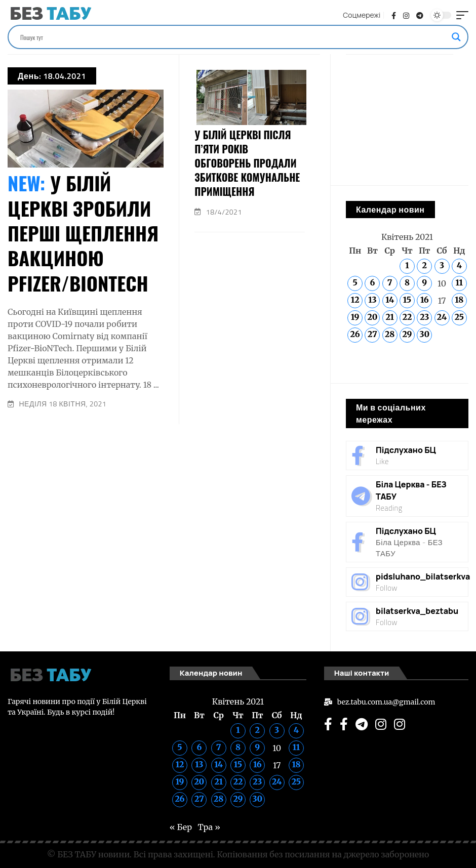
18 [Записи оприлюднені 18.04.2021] (459, 300)
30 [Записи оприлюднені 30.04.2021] (424, 334)
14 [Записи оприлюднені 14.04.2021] (390, 300)
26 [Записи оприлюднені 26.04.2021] (355, 334)
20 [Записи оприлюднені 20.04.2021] (372, 317)
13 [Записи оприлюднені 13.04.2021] (372, 300)
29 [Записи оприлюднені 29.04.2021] (407, 334)
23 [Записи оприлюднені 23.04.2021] (424, 317)
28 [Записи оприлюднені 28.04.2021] (390, 334)
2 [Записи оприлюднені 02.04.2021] (425, 265)
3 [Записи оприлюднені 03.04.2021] (442, 265)
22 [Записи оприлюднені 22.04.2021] (407, 317)
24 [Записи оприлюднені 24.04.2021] (442, 317)
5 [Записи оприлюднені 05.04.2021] (355, 282)
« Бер (357, 362)
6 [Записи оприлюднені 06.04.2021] (372, 282)
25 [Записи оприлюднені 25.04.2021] (459, 317)
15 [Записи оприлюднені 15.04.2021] (407, 300)
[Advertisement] (164, 495)
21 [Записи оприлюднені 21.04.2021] (389, 317)
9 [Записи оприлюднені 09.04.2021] (424, 282)
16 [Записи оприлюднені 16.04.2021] (425, 300)
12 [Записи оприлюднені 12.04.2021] (355, 300)
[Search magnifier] (456, 37)
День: (52, 76)
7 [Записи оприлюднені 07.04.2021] (390, 282)
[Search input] (233, 37)
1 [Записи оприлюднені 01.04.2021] (407, 265)
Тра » (386, 362)
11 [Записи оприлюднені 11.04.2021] (460, 282)
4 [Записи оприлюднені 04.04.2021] (459, 265)
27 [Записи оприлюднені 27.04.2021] (372, 334)
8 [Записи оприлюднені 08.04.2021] (407, 282)
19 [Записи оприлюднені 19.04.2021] (355, 317)
